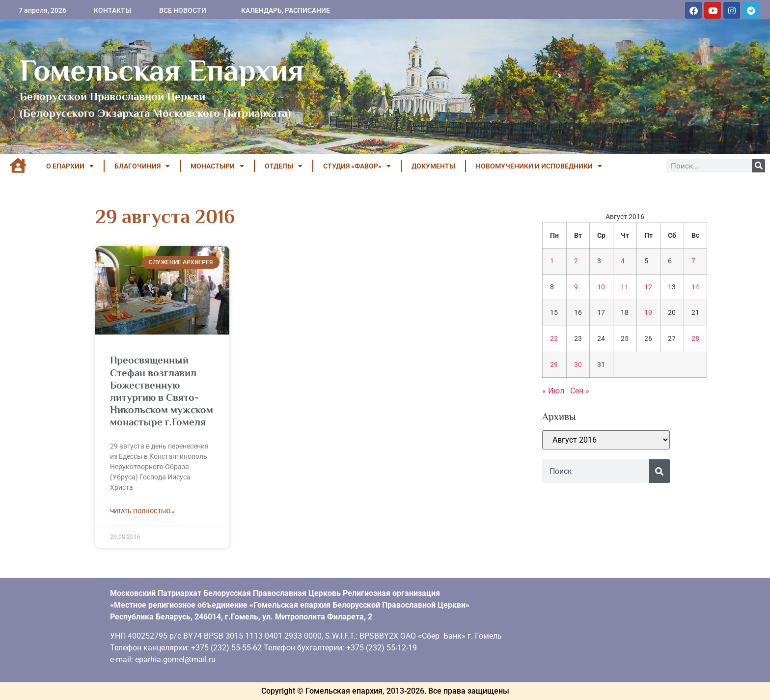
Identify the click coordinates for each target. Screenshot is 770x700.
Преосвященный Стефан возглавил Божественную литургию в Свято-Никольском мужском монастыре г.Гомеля (162, 391)
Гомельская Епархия (162, 70)
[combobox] (596, 471)
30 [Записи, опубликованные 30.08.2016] (578, 365)
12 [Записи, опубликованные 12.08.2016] (648, 287)
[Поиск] (758, 166)
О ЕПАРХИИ (70, 166)
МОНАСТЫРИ (217, 166)
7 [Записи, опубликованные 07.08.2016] (693, 261)
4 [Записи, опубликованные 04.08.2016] (623, 261)
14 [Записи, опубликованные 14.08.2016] (695, 287)
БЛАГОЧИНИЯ (142, 166)
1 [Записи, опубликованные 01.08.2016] (552, 261)
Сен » (580, 391)
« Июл (553, 391)
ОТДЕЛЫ (284, 166)
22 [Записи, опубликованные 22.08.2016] (554, 339)
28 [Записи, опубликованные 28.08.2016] (695, 339)
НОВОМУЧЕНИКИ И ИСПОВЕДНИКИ (539, 166)
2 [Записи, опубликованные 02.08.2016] (576, 261)
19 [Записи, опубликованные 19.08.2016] (648, 313)
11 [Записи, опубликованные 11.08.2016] (625, 287)
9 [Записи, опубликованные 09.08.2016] (576, 287)
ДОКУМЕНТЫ (433, 166)
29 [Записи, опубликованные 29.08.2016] (554, 365)
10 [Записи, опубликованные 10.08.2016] (601, 287)
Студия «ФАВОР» (357, 166)
